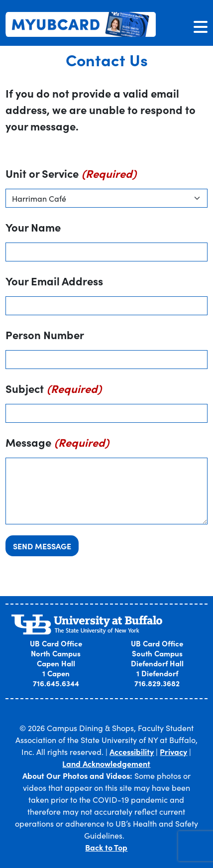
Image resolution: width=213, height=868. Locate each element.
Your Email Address (54, 281)
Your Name (33, 227)
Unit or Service (42, 173)
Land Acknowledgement (106, 763)
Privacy (173, 751)
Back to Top (106, 847)
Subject (25, 388)
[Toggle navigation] (201, 26)
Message (28, 442)
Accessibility (132, 751)
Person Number (45, 334)
